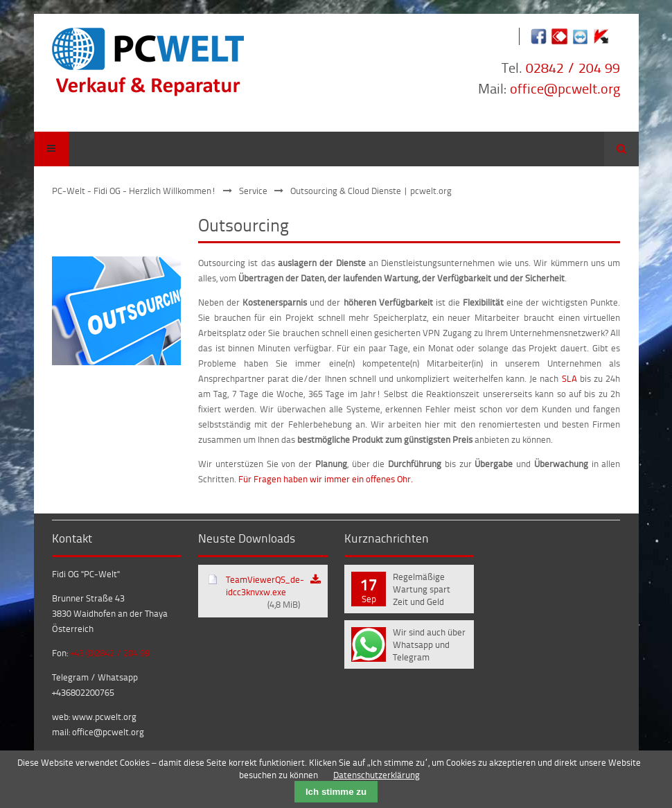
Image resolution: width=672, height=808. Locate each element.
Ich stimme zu (336, 792)
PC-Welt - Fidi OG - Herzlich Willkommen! (134, 191)
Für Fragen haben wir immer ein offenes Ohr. (326, 479)
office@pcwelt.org (565, 88)
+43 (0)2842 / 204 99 (110, 653)
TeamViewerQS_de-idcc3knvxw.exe (265, 592)
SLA (569, 378)
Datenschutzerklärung (377, 775)
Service (253, 191)
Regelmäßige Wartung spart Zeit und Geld (422, 589)
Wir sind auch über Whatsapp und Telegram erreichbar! (429, 646)
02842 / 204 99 (573, 67)
